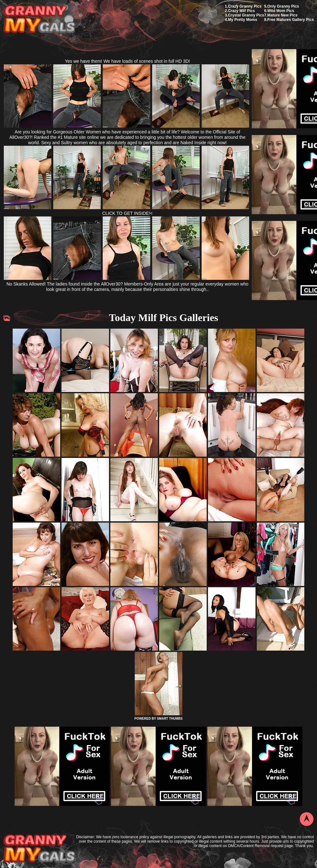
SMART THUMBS (170, 719)
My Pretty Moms (243, 20)
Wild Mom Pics (281, 11)
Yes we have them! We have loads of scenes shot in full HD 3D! (128, 61)
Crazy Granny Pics (245, 6)
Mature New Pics (282, 15)
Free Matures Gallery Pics (291, 20)
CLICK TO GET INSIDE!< (127, 213)
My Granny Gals (39, 19)
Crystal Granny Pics (246, 15)
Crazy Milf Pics (241, 11)
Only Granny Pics (283, 6)
